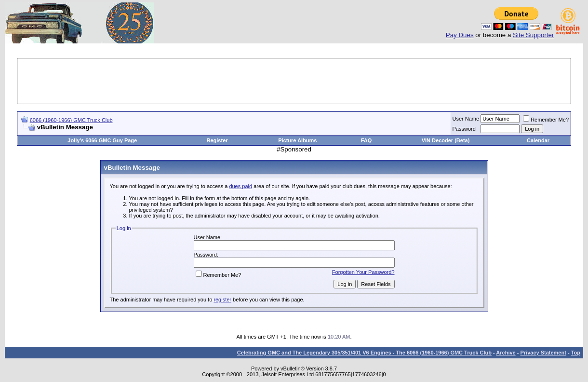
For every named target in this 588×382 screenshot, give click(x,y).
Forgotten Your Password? (363, 272)
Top (576, 353)
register (222, 300)
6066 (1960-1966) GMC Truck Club (71, 120)
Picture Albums (297, 140)
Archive (506, 353)
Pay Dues (460, 35)
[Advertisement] (294, 81)
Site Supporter (533, 35)
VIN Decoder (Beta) (446, 140)
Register (217, 140)
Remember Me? (546, 120)
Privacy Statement (543, 353)
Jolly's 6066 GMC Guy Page (102, 140)
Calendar (538, 140)
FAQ (367, 140)
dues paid (241, 186)
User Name (466, 119)
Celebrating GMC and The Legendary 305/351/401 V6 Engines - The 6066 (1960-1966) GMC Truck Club (364, 353)
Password (464, 129)
